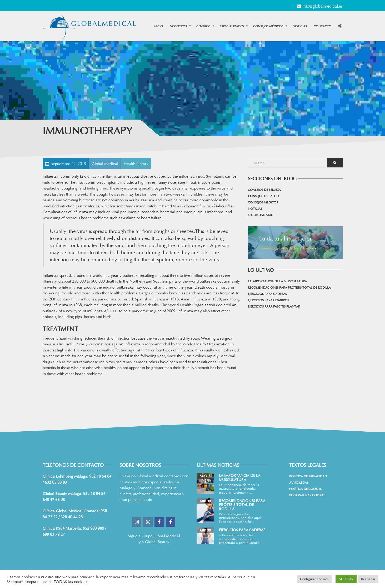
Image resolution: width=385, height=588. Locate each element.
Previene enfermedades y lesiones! (288, 248)
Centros (203, 26)
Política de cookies (305, 489)
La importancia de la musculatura (277, 281)
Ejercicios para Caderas (267, 294)
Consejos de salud (263, 196)
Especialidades (232, 26)
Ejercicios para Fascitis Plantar (274, 306)
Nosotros (178, 26)
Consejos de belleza (264, 190)
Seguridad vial (260, 215)
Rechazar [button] (368, 579)
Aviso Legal (299, 482)
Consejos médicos (268, 26)
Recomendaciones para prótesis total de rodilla (289, 287)
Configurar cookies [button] (314, 579)
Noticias (300, 26)
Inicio (158, 26)
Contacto (322, 26)
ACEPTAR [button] (346, 579)
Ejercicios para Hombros (268, 300)
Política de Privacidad (308, 476)
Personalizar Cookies (307, 495)
